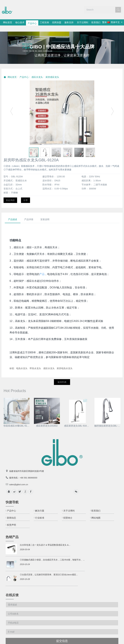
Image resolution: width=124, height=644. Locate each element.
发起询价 (10, 194)
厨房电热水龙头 (65, 362)
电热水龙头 (22, 362)
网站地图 (96, 512)
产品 (42, 268)
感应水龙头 (37, 71)
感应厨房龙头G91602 (47, 420)
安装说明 (45, 213)
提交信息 (62, 635)
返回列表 (62, 376)
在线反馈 (12, 589)
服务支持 (77, 22)
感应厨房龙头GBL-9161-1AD (77, 420)
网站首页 (8, 22)
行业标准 (40, 512)
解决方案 (40, 505)
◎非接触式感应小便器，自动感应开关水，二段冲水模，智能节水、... (52, 554)
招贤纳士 (68, 512)
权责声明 (11, 519)
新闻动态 (11, 512)
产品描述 (13, 213)
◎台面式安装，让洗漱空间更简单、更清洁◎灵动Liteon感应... (49, 568)
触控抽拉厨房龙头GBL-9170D (107, 420)
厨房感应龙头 (52, 71)
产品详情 (29, 213)
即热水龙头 (35, 362)
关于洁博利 (91, 22)
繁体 (9, 28)
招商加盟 (63, 22)
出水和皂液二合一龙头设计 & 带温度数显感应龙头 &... (45, 539)
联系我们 (106, 22)
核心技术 (22, 22)
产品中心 (36, 22)
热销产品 (12, 531)
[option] (62, 42)
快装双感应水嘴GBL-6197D (17, 420)
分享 (26, 194)
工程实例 (49, 22)
